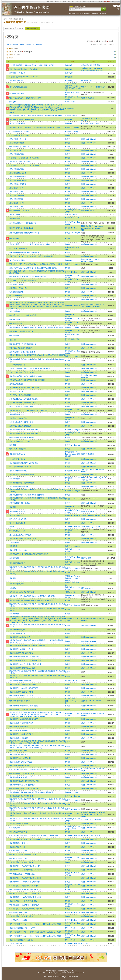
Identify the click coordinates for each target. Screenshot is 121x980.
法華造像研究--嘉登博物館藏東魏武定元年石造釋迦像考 (29, 554)
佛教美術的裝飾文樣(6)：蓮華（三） (22, 940)
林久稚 (67, 699)
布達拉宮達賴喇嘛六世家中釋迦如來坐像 (24, 539)
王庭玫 (73, 334)
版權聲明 (91, 2)
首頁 (6, 19)
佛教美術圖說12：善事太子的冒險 (21, 734)
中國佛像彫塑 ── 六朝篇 (18, 851)
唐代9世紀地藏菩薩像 (17, 195)
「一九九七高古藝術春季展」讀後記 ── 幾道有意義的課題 (30, 368)
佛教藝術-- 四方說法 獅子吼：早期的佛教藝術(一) (27, 376)
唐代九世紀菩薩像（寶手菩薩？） (21, 162)
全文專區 (80, 14)
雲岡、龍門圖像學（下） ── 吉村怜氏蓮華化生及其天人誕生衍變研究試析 (35, 924)
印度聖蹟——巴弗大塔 (17, 73)
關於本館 (58, 2)
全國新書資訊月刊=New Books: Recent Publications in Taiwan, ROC (92, 228)
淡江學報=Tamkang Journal (90, 836)
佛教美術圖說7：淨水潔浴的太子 (21, 762)
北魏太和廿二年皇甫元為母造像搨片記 (23, 280)
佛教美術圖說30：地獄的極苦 (20, 637)
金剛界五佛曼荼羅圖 (16, 384)
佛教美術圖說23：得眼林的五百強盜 (22, 668)
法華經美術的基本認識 (17, 511)
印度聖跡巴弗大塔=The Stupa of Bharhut (24, 77)
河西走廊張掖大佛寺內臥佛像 (20, 503)
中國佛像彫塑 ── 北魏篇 (18, 858)
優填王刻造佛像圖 (16, 296)
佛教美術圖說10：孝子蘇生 (19, 751)
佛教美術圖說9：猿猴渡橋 (18, 754)
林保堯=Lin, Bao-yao (73, 127)
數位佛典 (87, 14)
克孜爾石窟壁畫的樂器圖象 (19, 824)
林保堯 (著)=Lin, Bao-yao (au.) (71, 701)
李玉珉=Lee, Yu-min (72, 576)
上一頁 (117, 9)
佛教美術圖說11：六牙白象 (19, 738)
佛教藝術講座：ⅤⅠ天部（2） (19, 843)
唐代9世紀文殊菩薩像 (17, 154)
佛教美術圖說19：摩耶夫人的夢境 (21, 696)
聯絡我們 (75, 2)
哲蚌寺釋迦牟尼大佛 (16, 414)
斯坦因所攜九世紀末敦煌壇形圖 (20, 395)
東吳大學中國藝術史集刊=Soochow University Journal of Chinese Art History (93, 814)
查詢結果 (20, 28)
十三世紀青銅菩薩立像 (17, 365)
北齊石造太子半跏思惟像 (18, 449)
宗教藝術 (13, 507)
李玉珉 (67, 583)
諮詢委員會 (67, 2)
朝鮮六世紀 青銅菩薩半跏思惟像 (21, 348)
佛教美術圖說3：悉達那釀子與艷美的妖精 (24, 781)
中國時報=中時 (86, 558)
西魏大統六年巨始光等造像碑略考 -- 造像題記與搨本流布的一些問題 (33, 268)
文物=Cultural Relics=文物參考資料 (93, 87)
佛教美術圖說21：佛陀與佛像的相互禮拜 (24, 688)
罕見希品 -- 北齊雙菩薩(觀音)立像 (21, 331)
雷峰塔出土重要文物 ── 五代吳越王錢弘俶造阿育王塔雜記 (30, 244)
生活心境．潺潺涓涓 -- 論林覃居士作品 (23, 223)
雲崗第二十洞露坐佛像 (17, 523)
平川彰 (67, 102)
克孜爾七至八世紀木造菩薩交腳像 (21, 422)
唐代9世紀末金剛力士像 (18, 139)
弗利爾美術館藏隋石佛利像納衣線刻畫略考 (24, 233)
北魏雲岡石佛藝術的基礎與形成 (20, 701)
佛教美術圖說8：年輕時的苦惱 (20, 758)
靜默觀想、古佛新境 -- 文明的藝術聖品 (23, 315)
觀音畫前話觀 (14, 558)
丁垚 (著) (68, 84)
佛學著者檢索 (10, 28)
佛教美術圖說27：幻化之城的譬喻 (21, 653)
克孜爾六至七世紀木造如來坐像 (20, 426)
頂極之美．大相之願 (16, 391)
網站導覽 (50, 2)
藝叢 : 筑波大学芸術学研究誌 (91, 820)
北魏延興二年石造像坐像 (18, 288)
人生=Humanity (86, 81)
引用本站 (99, 2)
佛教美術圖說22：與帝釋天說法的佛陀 (23, 684)
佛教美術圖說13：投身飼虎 (19, 730)
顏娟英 (67, 580)
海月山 (68, 875)
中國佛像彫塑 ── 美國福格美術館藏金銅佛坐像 (26, 909)
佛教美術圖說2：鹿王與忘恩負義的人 (22, 785)
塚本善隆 (68, 214)
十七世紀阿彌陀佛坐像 (17, 459)
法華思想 (13, 102)
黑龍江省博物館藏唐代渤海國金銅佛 (22, 475)
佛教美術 (13, 578)
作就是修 (13, 588)
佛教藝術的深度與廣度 (17, 454)
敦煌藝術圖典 (14, 614)
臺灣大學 (48, 971)
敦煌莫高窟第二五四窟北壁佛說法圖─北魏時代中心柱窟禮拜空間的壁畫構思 (36, 115)
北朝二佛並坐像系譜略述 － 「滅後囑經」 (24, 69)
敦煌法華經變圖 (15, 479)
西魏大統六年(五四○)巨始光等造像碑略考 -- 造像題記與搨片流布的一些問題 (36, 264)
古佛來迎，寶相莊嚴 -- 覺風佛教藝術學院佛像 (25, 98)
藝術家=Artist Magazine (89, 139)
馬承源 (74, 829)
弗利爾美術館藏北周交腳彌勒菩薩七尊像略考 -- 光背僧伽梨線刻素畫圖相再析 (36, 327)
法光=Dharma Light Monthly (91, 527)
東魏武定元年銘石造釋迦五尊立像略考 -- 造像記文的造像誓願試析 (32, 596)
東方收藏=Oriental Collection (91, 123)
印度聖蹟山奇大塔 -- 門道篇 (19, 132)
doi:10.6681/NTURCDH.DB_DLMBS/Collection (61, 977)
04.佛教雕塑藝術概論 (17, 94)
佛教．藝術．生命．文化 (18, 550)
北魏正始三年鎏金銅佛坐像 (19, 487)
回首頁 (114, 2)
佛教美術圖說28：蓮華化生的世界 (21, 649)
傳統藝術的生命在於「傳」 (19, 418)
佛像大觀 (13, 340)
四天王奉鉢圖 (14, 299)
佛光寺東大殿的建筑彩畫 (18, 87)
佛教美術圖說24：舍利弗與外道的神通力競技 (25, 664)
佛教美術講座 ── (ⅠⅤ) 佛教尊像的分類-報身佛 (25, 878)
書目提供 (83, 2)
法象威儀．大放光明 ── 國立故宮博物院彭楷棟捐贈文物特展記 (31, 256)
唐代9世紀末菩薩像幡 (17, 203)
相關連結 (103, 14)
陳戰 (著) (72, 88)
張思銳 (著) (76, 84)
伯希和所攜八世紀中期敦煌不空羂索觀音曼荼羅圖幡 (27, 380)
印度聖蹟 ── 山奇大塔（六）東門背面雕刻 (24, 165)
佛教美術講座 (14, 336)
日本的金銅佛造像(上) (17, 633)
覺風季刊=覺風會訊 (87, 98)
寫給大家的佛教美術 (16, 584)
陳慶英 (73, 92)
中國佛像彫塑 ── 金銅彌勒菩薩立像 (22, 916)
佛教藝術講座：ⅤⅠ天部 (17, 847)
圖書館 (54, 971)
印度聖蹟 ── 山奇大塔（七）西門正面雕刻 (24, 158)
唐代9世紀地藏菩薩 (16, 199)
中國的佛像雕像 (15, 828)
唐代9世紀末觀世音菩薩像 (18, 177)
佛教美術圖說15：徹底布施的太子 (21, 723)
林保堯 (67, 92)
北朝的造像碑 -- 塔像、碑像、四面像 (22, 352)
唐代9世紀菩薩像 (15, 150)
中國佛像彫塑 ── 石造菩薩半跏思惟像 (23, 854)
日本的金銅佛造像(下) (17, 630)
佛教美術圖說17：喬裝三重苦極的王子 (23, 709)
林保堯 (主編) (70, 109)
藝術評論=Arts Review (89, 626)
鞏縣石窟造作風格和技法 (18, 832)
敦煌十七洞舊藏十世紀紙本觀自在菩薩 (23, 403)
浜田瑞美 (68, 115)
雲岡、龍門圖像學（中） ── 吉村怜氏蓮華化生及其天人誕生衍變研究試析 (35, 932)
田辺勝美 (68, 681)
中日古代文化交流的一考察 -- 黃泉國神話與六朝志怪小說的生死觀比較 (34, 770)
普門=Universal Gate (88, 588)
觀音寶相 (13, 445)
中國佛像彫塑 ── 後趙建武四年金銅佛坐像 (24, 905)
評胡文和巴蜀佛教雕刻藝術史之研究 (22, 119)
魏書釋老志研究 (15, 214)
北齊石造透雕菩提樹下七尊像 (20, 441)
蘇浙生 (73, 218)
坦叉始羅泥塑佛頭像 (16, 292)
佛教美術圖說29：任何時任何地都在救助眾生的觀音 (28, 645)
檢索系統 (72, 14)
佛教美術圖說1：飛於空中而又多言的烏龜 (24, 789)
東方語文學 (85, 944)
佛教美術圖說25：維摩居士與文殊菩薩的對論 (25, 660)
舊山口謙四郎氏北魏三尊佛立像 (20, 467)
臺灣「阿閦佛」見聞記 (17, 260)
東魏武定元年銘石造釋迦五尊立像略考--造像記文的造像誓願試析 (32, 601)
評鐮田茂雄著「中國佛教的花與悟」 (22, 438)
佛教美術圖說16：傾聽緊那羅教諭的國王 (24, 719)
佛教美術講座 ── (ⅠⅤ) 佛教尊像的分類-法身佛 (25, 870)
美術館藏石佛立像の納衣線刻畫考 (21, 796)
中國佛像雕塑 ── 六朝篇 (18, 912)
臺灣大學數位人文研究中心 (67, 971)
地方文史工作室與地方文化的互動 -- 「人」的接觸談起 (28, 410)
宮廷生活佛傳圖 (15, 311)
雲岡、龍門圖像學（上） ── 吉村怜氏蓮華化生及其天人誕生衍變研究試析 (35, 936)
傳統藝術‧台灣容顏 (16, 323)
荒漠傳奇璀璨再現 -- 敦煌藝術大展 (21, 228)
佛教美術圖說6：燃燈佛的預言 (20, 766)
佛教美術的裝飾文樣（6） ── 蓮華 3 (22, 928)
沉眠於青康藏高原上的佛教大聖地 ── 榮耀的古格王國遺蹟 (30, 839)
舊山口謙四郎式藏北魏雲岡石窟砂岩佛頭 (24, 463)
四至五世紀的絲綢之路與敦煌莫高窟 (22, 592)
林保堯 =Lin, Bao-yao (73, 228)
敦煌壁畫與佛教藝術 (16, 515)
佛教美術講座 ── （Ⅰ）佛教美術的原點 (23, 901)
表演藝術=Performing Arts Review (93, 515)
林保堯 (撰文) (70, 65)
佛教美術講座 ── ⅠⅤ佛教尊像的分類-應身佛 (25, 882)
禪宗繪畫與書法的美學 (17, 563)
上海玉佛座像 (14, 542)
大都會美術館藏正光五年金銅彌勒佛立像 (24, 399)
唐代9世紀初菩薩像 (16, 188)
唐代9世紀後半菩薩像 (17, 143)
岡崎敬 (67, 592)
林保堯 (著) (69, 69)
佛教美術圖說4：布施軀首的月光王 (22, 777)
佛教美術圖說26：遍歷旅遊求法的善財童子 (24, 657)
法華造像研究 (14, 546)
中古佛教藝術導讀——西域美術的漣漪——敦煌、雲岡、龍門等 (31, 65)
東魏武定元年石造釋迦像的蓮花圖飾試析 (24, 430)
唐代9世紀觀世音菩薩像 (18, 173)
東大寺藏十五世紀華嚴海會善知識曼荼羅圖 (24, 388)
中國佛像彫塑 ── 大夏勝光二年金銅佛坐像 (24, 893)
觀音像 (12, 527)
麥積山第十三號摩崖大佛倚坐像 (20, 535)
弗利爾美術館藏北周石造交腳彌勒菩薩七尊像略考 (27, 495)
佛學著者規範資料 (32, 28)
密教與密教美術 (15, 319)
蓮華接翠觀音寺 (15, 219)
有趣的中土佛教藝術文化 (18, 471)
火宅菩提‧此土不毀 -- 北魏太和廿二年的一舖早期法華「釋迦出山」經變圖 (35, 128)
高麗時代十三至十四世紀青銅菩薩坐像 (23, 344)
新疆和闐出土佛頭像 (16, 284)
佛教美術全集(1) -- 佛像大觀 (19, 147)
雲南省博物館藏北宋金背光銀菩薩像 (22, 483)
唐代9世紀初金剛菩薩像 (18, 184)
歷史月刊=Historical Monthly (91, 701)
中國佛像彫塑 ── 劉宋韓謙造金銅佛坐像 (24, 886)
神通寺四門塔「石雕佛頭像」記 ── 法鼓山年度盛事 (27, 276)
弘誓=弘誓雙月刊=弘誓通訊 (90, 65)
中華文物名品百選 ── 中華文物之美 (22, 874)
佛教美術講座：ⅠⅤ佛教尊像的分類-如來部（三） (26, 890)
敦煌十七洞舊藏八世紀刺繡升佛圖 (21, 406)
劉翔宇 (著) (69, 86)
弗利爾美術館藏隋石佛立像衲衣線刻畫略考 (24, 253)
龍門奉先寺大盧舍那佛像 (18, 519)
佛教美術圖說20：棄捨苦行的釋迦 (21, 692)
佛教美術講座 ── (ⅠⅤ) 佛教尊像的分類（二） (25, 866)
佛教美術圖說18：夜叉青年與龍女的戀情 (24, 706)
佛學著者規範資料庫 (16, 19)
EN (118, 6)
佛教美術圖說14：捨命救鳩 (19, 727)
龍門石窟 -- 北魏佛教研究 (18, 248)
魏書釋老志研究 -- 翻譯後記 (19, 211)
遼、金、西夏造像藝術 (17, 123)
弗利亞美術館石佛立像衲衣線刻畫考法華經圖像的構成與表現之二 (32, 792)
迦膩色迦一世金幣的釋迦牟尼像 (20, 681)
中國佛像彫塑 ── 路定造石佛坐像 (21, 862)
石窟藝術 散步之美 (16, 81)
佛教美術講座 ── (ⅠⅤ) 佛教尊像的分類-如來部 (25, 897)
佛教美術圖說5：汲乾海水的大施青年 (22, 774)
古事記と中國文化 (16, 944)
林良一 (67, 928)
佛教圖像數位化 (15, 239)
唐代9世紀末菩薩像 (16, 207)
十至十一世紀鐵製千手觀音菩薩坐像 (22, 372)
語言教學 (95, 14)
